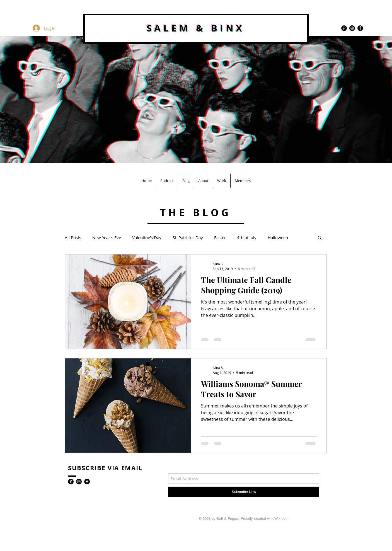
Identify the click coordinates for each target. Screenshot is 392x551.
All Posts (73, 237)
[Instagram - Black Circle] (352, 28)
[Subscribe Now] (244, 492)
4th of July (247, 237)
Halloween (278, 237)
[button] (320, 238)
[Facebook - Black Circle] (360, 28)
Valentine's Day (147, 237)
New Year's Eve (107, 237)
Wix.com (281, 519)
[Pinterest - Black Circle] (344, 28)
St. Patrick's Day (188, 237)
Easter (220, 237)
